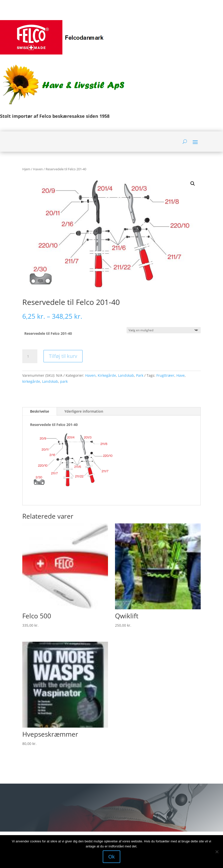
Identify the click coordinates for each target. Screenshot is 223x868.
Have (181, 375)
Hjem (26, 169)
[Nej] (217, 852)
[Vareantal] (30, 356)
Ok (112, 857)
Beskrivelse (40, 411)
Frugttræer (165, 375)
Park (140, 375)
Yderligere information (84, 411)
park (64, 381)
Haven (38, 169)
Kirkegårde (107, 375)
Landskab (126, 375)
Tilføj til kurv (63, 356)
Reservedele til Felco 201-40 (48, 333)
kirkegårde (31, 381)
